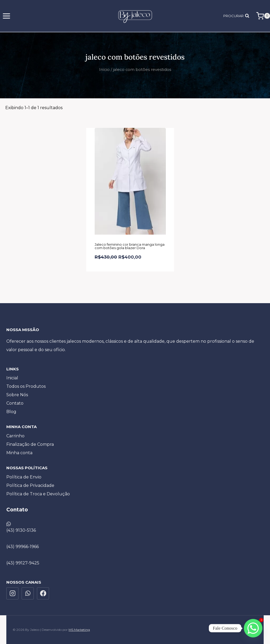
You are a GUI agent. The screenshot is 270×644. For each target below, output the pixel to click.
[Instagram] (12, 593)
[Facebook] (43, 593)
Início (104, 70)
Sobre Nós (17, 395)
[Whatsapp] (253, 628)
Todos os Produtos (26, 386)
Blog (11, 412)
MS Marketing (79, 630)
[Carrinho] (263, 16)
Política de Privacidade (30, 485)
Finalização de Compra (30, 444)
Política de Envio (24, 477)
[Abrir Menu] (7, 16)
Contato (15, 403)
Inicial (12, 378)
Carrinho (15, 436)
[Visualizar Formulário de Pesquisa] (237, 16)
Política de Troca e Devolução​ (38, 494)
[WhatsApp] (28, 593)
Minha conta (19, 453)
